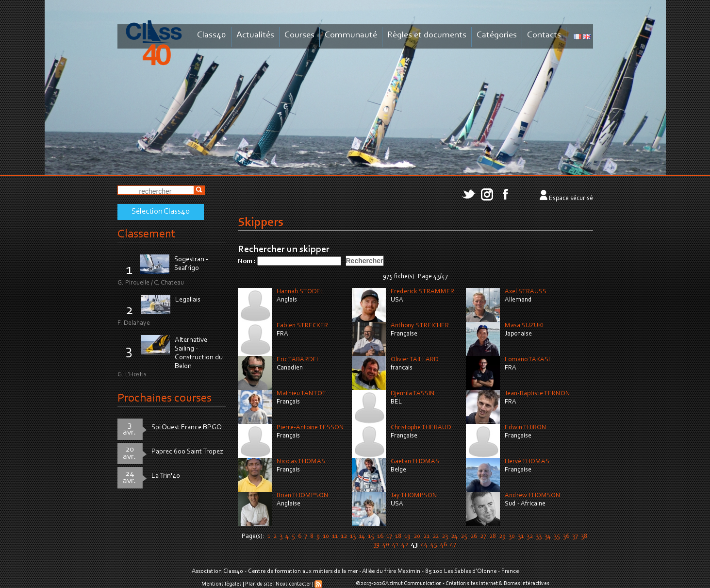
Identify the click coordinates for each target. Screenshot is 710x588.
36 (566, 537)
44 (424, 545)
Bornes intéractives (527, 584)
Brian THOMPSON (303, 496)
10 (326, 537)
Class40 (212, 35)
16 (380, 537)
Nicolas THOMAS (301, 462)
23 (445, 537)
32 (530, 537)
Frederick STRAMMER (422, 292)
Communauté (351, 35)
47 (453, 545)
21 (426, 537)
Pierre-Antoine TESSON (310, 428)
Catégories (497, 35)
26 (474, 537)
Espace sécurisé (571, 199)
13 (353, 537)
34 (548, 537)
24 (454, 537)
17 (389, 537)
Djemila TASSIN (413, 394)
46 (444, 545)
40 (386, 545)
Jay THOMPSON (414, 496)
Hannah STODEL (300, 292)
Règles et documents (427, 35)
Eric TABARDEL (298, 360)
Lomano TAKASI (527, 360)
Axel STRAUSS (526, 292)
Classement (147, 234)
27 (483, 537)
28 (493, 537)
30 (512, 537)
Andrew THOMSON (533, 496)
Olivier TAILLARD (414, 360)
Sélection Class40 (161, 212)
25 (464, 537)
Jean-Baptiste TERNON (537, 394)
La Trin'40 (166, 476)
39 (376, 545)
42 (405, 545)
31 (521, 537)
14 (362, 537)
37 (575, 537)
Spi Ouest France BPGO (187, 428)
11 (335, 537)
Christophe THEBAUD (421, 428)
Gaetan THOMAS (415, 462)
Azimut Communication (413, 584)
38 (584, 537)
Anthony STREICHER (420, 326)
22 (436, 537)
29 (502, 537)
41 (395, 545)
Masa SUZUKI (524, 326)
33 (539, 537)
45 (434, 545)
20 (417, 537)
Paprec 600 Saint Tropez (187, 452)
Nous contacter (293, 584)
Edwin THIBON (526, 428)
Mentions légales (222, 584)
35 (557, 537)
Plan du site (259, 584)
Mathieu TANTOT (301, 394)
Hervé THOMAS (527, 462)
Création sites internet (472, 584)
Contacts (544, 35)
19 (407, 537)
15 (371, 537)
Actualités (255, 35)
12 (344, 537)
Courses (299, 35)
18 (398, 537)
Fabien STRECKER (302, 326)
